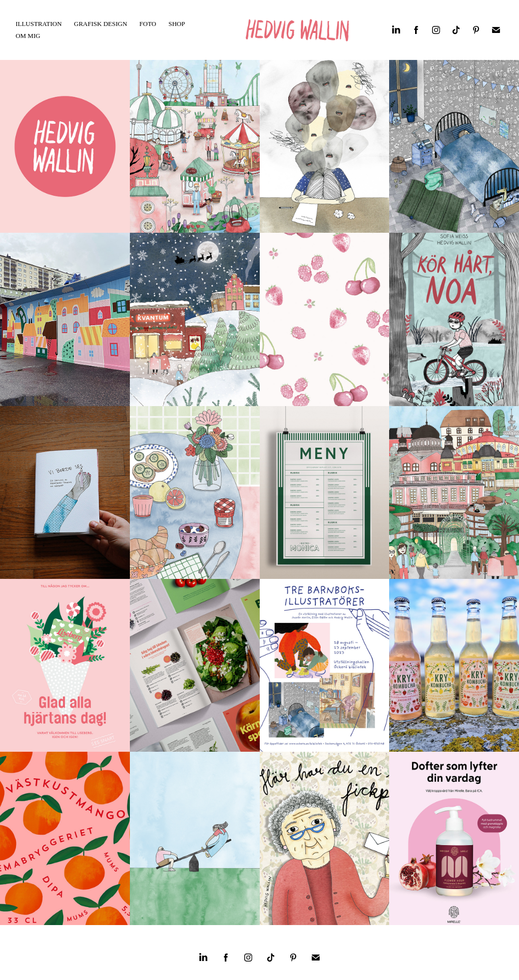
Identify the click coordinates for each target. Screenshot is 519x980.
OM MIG (28, 36)
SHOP (177, 24)
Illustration (38, 24)
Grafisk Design (101, 24)
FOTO (148, 24)
